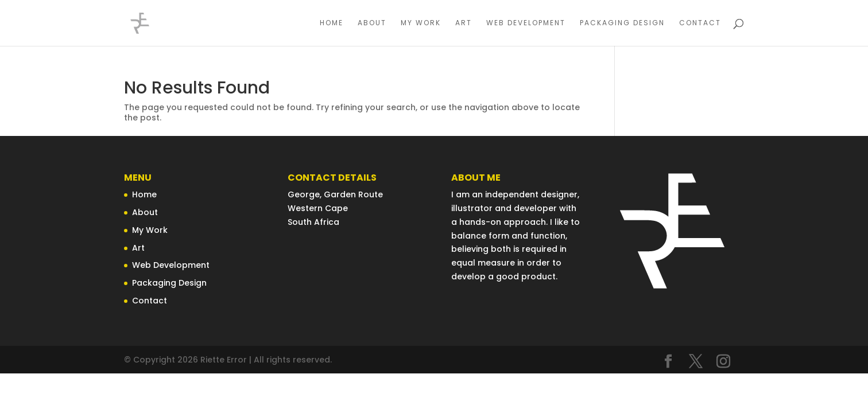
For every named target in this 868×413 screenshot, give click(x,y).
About (372, 23)
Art (464, 23)
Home (332, 23)
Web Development (526, 23)
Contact (700, 23)
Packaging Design (622, 23)
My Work (421, 23)
